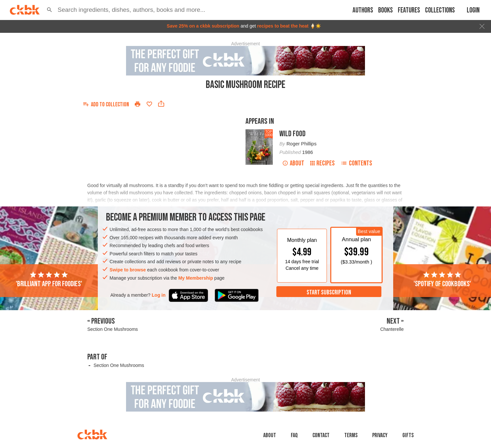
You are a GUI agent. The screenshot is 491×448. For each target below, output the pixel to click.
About (293, 163)
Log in (159, 295)
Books (385, 10)
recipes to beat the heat (283, 26)
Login (473, 10)
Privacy (380, 435)
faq (294, 435)
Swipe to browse (128, 270)
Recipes (322, 163)
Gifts (408, 435)
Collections (440, 10)
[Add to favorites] (149, 104)
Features (409, 10)
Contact (321, 435)
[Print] (138, 104)
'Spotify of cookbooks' (442, 280)
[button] (50, 10)
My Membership (196, 278)
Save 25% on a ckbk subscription (203, 26)
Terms (351, 435)
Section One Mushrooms (119, 365)
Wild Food (292, 134)
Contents (356, 163)
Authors (363, 10)
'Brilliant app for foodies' (49, 280)
